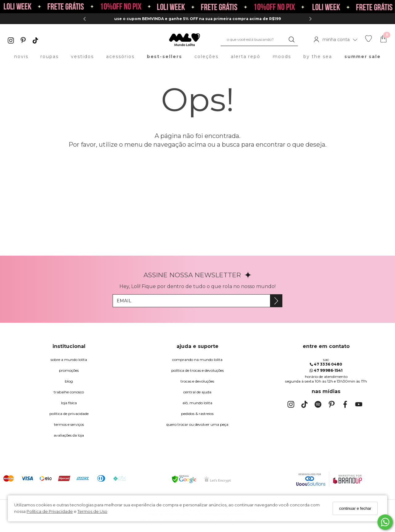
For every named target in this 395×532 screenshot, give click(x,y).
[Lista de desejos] (368, 40)
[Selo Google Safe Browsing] (184, 479)
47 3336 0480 (326, 364)
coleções (206, 57)
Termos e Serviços (69, 424)
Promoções (69, 370)
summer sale (363, 57)
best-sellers (165, 57)
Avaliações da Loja (69, 435)
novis (21, 57)
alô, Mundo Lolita (197, 403)
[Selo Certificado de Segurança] (217, 479)
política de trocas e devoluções (197, 370)
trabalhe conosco (69, 392)
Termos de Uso (92, 511)
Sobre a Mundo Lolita (69, 360)
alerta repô (246, 57)
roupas (50, 57)
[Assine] (276, 301)
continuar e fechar (355, 508)
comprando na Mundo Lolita (197, 360)
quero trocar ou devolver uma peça (197, 424)
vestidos (82, 57)
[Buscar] (292, 40)
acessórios (120, 57)
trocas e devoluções (197, 381)
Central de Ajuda (197, 392)
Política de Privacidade (50, 511)
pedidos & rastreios (197, 414)
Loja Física (69, 403)
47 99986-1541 (326, 370)
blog (69, 381)
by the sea (318, 57)
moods (282, 57)
